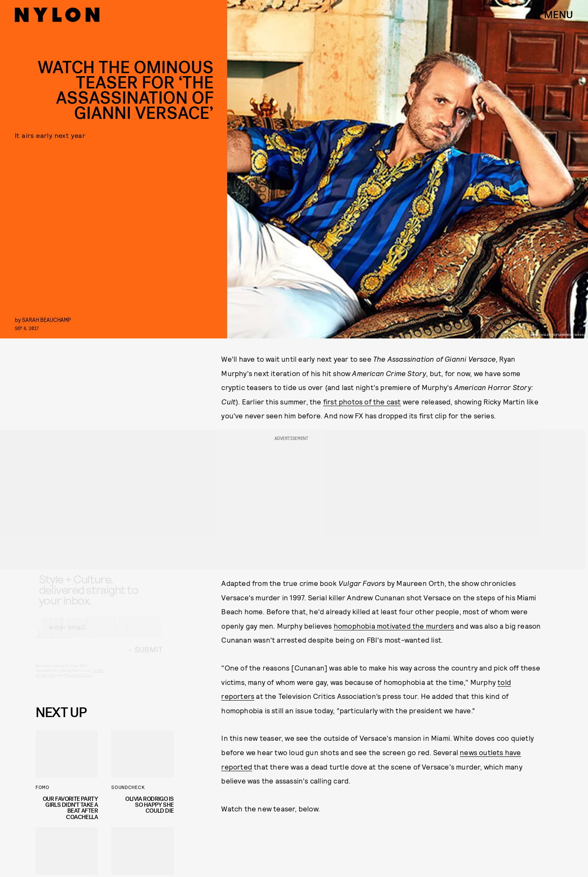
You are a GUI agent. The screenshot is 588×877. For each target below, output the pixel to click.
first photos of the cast (362, 401)
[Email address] (99, 635)
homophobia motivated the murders (394, 626)
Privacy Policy (78, 682)
